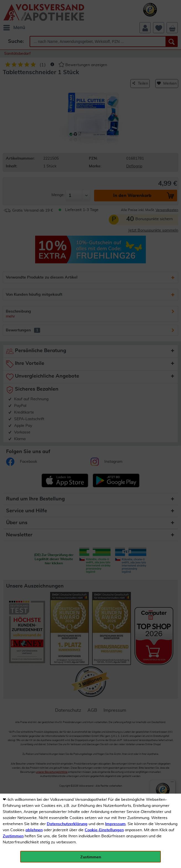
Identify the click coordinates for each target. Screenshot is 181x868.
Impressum (115, 824)
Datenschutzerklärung (67, 824)
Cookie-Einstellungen (104, 830)
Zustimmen (13, 836)
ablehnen (34, 830)
